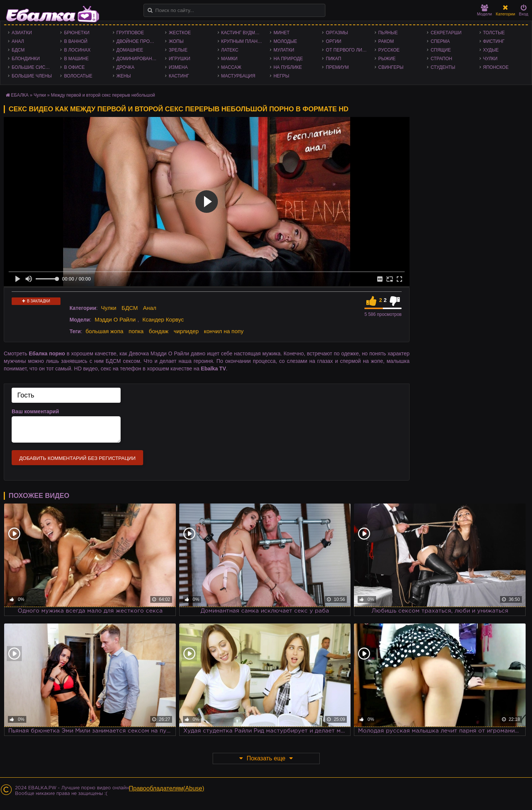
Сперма (440, 41)
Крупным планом (243, 41)
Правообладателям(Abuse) (167, 788)
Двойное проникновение (139, 41)
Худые (491, 50)
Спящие (441, 50)
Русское (389, 50)
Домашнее (130, 50)
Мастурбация (238, 76)
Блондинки (26, 59)
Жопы (176, 41)
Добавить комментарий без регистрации (77, 458)
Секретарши (446, 33)
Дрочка (125, 67)
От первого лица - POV (348, 50)
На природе (288, 59)
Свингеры (391, 67)
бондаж (159, 331)
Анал (18, 41)
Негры (281, 76)
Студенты (443, 67)
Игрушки (179, 59)
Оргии (333, 41)
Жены (124, 76)
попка (136, 331)
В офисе (74, 67)
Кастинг (179, 76)
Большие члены (32, 76)
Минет (282, 33)
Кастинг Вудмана (243, 33)
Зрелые (178, 50)
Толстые (494, 33)
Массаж (231, 67)
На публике (288, 67)
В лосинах (77, 50)
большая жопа (105, 331)
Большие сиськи (33, 67)
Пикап (333, 59)
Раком (386, 41)
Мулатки (284, 50)
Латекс (230, 50)
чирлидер (186, 331)
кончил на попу (224, 331)
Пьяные (388, 33)
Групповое (130, 33)
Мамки (230, 59)
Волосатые (78, 76)
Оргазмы (337, 33)
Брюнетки (77, 33)
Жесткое (180, 33)
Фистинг (494, 41)
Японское (496, 67)
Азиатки (22, 33)
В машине (76, 59)
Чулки (490, 59)
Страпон (441, 59)
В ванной (76, 41)
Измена (178, 67)
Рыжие (387, 59)
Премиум (337, 67)
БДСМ (18, 50)
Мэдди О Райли (115, 319)
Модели (485, 10)
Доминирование (137, 59)
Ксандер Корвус (163, 319)
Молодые (285, 41)
